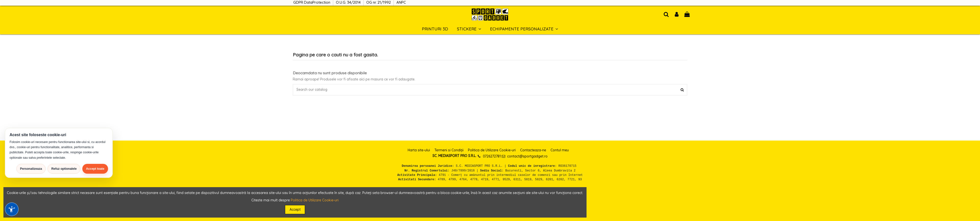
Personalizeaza (31, 169)
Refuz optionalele (64, 169)
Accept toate (95, 169)
